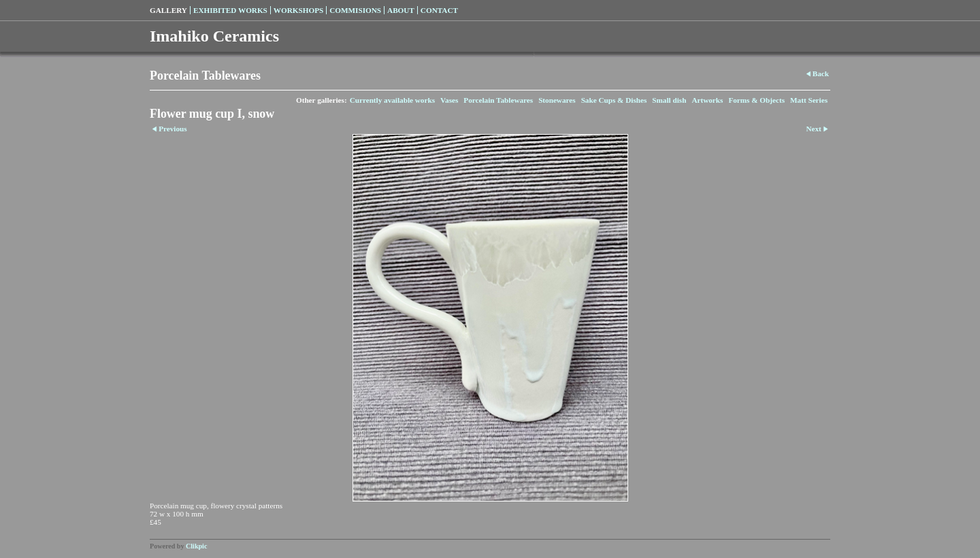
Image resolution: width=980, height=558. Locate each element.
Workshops (298, 10)
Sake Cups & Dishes (614, 100)
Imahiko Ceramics (214, 36)
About (401, 10)
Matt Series (809, 100)
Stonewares (557, 100)
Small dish (669, 100)
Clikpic (196, 546)
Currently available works (392, 100)
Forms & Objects (756, 100)
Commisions (355, 10)
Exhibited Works (230, 10)
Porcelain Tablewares (498, 100)
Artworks (707, 100)
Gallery (168, 10)
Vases (449, 100)
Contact (439, 10)
